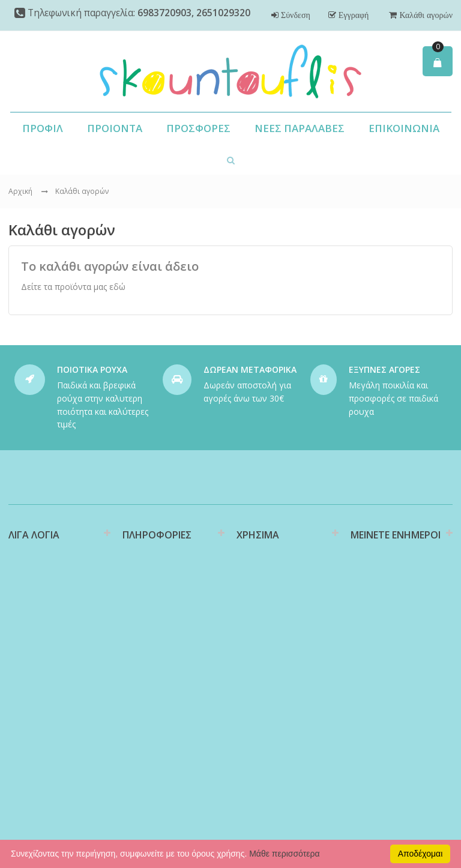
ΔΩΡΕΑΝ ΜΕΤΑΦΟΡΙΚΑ (250, 369)
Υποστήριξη (259, 624)
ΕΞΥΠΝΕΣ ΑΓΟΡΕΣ (384, 369)
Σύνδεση (294, 15)
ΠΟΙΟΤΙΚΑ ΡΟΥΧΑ (92, 369)
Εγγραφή (353, 15)
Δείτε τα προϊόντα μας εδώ (73, 287)
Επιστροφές (260, 643)
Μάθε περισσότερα (284, 854)
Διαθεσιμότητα (151, 592)
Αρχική (20, 191)
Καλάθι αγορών (425, 15)
